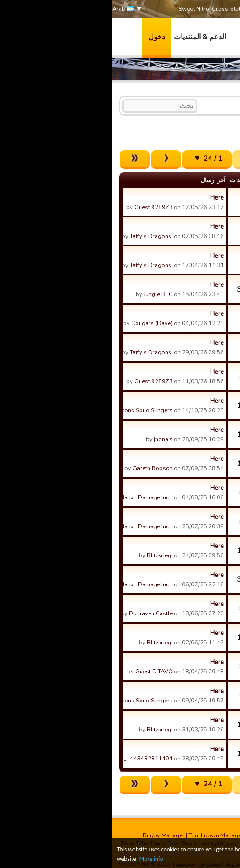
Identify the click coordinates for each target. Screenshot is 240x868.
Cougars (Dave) (39, 323)
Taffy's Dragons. (39, 236)
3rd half (162, 105)
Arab (11, 9)
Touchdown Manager (104, 835)
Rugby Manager (51, 835)
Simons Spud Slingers (31, 410)
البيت (219, 105)
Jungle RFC (46, 294)
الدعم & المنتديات (88, 37)
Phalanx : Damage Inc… (30, 497)
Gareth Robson (40, 468)
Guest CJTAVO (41, 672)
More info (39, 859)
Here (105, 197)
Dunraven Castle (38, 613)
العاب (136, 37)
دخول (44, 37)
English (192, 105)
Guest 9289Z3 (41, 207)
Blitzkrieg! (47, 555)
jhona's (51, 439)
